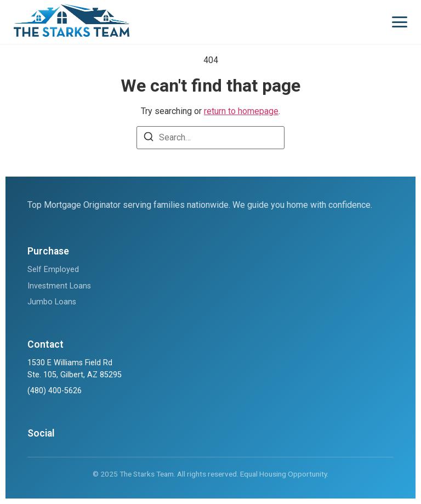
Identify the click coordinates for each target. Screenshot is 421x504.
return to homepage (241, 111)
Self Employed (53, 270)
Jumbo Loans (52, 302)
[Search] (149, 138)
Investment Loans (59, 286)
